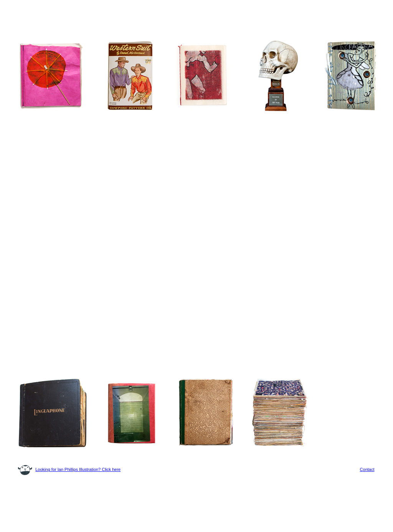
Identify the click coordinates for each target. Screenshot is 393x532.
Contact (367, 469)
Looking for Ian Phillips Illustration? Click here (78, 469)
